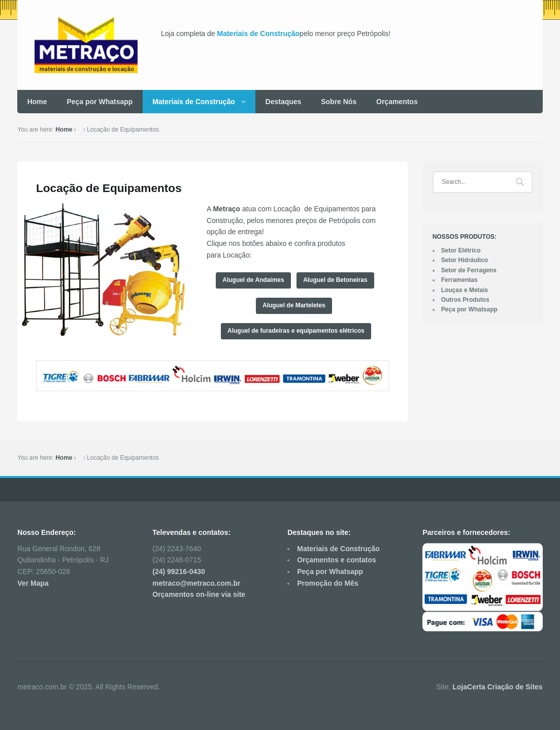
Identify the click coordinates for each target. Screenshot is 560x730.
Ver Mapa (33, 583)
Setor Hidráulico (465, 260)
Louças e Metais (465, 290)
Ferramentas (459, 280)
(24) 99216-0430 (179, 572)
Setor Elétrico (461, 250)
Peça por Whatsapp (100, 102)
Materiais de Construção (258, 34)
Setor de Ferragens (469, 270)
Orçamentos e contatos (337, 560)
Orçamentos (397, 102)
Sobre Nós (339, 102)
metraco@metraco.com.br (196, 583)
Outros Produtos (465, 300)
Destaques (284, 102)
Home (37, 102)
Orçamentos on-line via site (199, 594)
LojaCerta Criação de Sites (497, 687)
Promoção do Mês (328, 583)
